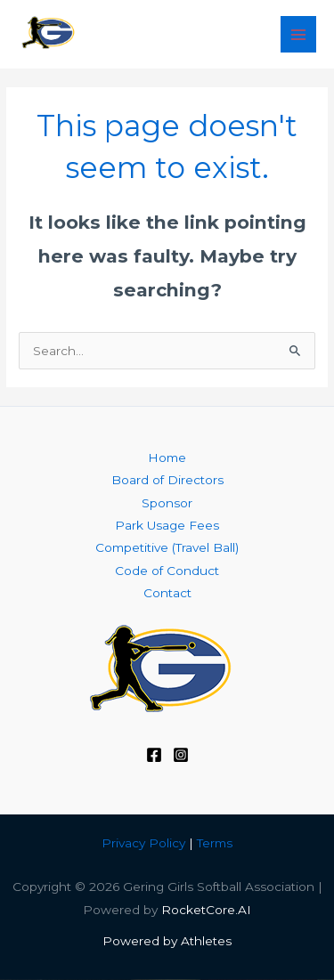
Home (167, 458)
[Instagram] (181, 755)
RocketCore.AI (206, 910)
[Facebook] (154, 755)
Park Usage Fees (167, 525)
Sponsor (167, 503)
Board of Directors (167, 480)
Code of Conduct (167, 571)
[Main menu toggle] (299, 34)
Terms (215, 843)
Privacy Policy (143, 843)
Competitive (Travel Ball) (167, 547)
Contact (167, 593)
